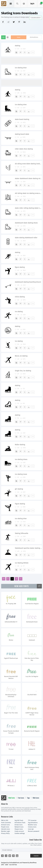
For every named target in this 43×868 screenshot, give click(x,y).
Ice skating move (21, 474)
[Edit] (21, 52)
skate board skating (22, 119)
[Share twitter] (14, 22)
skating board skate (22, 134)
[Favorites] (25, 52)
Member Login (6, 831)
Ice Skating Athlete (22, 563)
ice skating (19, 312)
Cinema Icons (32, 827)
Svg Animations (33, 823)
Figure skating (20, 504)
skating (18, 46)
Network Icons (19, 827)
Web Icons (36, 798)
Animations (34, 37)
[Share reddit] (8, 22)
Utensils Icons (6, 829)
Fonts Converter (6, 823)
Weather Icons (32, 825)
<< (4, 579)
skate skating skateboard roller (26, 238)
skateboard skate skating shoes (26, 223)
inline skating (20, 297)
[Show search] (17, 4)
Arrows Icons (19, 825)
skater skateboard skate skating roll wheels (28, 179)
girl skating (19, 489)
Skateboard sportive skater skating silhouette (28, 548)
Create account (19, 831)
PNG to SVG (5, 820)
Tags (28, 798)
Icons (19, 37)
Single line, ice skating (23, 371)
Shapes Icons (19, 829)
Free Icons (21, 798)
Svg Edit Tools (19, 820)
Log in (32, 4)
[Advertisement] (22, 29)
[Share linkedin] (25, 22)
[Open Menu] (24, 4)
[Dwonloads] (29, 52)
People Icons (5, 827)
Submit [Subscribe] (36, 856)
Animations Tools (20, 823)
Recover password (34, 831)
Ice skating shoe (21, 519)
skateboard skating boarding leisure (28, 282)
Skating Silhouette (22, 533)
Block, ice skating (21, 356)
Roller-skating (20, 445)
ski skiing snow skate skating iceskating (28, 164)
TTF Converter (32, 820)
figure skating (20, 267)
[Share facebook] (3, 22)
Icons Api (31, 829)
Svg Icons (4, 4)
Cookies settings (20, 833)
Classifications (35, 18)
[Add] (16, 52)
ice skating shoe (21, 68)
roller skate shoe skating (24, 149)
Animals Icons (5, 825)
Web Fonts (12, 798)
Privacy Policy (5, 833)
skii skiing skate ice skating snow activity (28, 193)
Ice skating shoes (21, 459)
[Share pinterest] (19, 22)
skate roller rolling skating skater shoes (28, 208)
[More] (33, 52)
